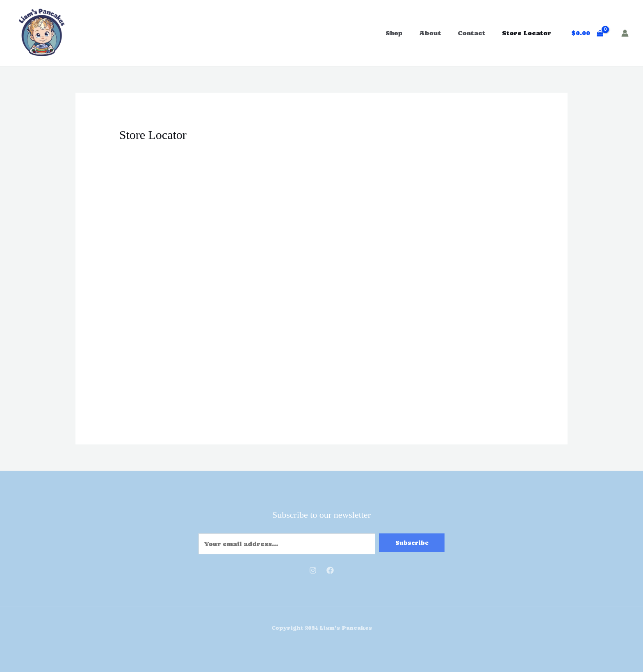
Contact (472, 33)
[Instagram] (313, 570)
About (430, 33)
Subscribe (412, 543)
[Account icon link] (625, 33)
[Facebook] (330, 570)
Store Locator (527, 33)
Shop (394, 33)
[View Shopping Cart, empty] (587, 33)
